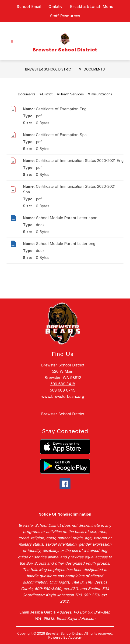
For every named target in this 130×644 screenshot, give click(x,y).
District (47, 94)
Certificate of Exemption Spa (61, 135)
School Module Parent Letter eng (66, 244)
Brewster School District (49, 69)
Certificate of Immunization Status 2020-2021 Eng (80, 161)
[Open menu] (12, 42)
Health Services (72, 94)
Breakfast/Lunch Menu (92, 7)
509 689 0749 (63, 390)
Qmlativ (56, 7)
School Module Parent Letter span (67, 218)
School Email (29, 7)
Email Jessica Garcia (37, 612)
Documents (94, 69)
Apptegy (75, 637)
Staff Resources (65, 16)
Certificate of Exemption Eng (61, 109)
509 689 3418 (63, 384)
